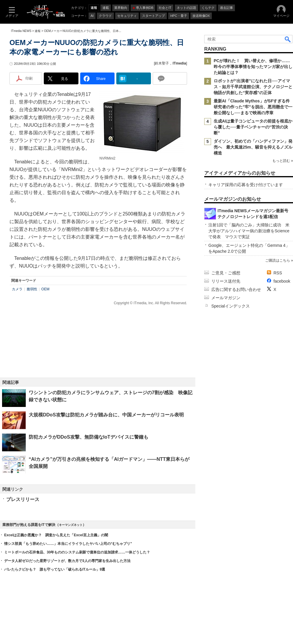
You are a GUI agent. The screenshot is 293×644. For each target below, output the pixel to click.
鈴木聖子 (162, 63)
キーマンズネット (71, 525)
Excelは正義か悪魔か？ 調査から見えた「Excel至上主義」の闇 (56, 535)
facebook (282, 281)
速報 (38, 31)
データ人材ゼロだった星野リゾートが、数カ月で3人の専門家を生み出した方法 (67, 561)
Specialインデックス (231, 306)
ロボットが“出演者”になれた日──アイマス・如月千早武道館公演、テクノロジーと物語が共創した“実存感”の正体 (253, 87)
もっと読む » (283, 161)
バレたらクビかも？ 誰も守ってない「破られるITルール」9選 (55, 569)
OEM (45, 289)
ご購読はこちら (278, 260)
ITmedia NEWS (21, 31)
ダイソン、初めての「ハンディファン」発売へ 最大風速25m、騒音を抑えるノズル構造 (253, 147)
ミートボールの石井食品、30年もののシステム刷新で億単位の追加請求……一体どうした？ (77, 552)
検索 (288, 39)
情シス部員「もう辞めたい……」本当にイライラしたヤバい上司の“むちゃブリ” (68, 544)
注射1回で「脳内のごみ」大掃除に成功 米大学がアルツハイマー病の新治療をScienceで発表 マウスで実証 (249, 231)
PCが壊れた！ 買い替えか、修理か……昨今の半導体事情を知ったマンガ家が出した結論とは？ (253, 67)
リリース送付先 (226, 281)
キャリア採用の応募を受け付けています (246, 185)
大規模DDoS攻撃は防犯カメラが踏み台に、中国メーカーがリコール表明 (106, 415)
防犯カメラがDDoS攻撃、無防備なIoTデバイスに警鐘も (88, 437)
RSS (278, 273)
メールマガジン (226, 298)
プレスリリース (23, 499)
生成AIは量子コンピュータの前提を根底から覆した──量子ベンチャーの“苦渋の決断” (253, 127)
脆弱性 (32, 289)
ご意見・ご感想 (226, 273)
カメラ (17, 289)
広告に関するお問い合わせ (236, 289)
